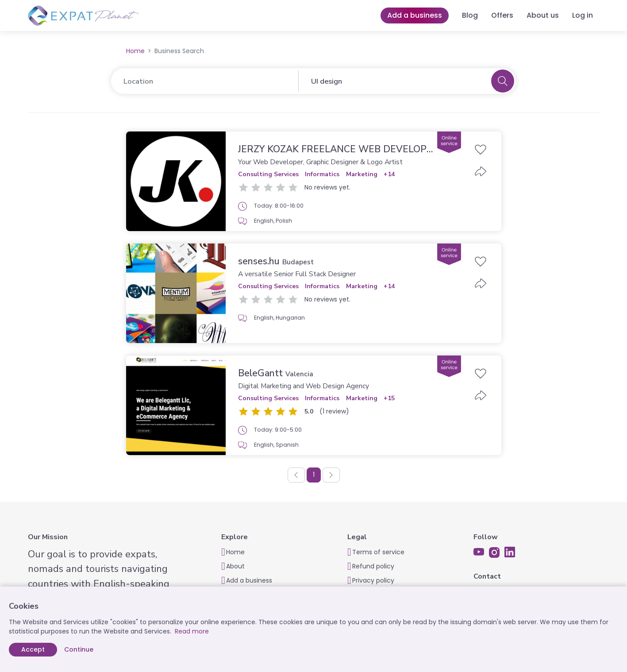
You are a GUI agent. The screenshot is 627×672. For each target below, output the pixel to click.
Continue (79, 649)
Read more (192, 631)
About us (543, 15)
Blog (470, 15)
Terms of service (378, 552)
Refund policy (373, 566)
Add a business (415, 15)
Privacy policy (373, 580)
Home (135, 51)
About (235, 566)
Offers (502, 15)
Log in (583, 15)
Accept (33, 649)
